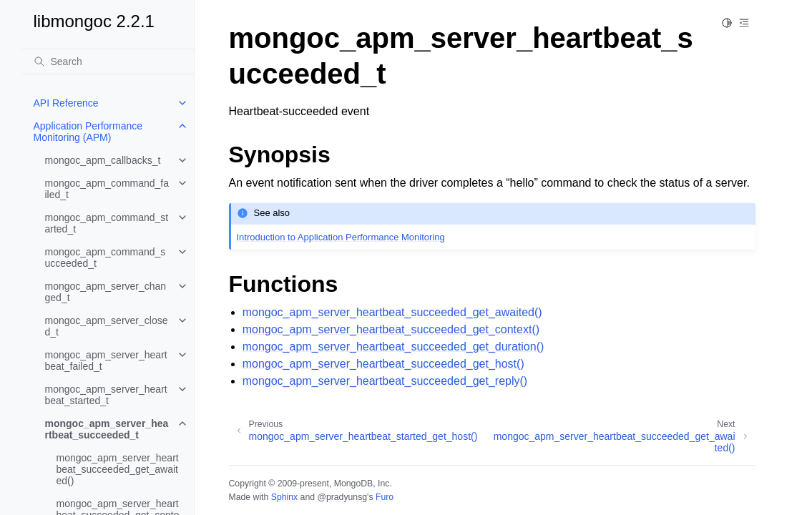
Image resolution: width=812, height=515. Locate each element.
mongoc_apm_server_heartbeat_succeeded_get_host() (383, 364)
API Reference (66, 103)
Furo (385, 497)
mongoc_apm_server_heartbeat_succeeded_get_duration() (393, 347)
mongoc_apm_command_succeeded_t (106, 257)
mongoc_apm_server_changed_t (106, 292)
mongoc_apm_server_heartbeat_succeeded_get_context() (391, 329)
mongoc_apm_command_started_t (107, 223)
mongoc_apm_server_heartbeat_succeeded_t (107, 429)
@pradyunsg (342, 497)
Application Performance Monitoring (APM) (88, 132)
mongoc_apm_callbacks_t (103, 160)
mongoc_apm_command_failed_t (107, 189)
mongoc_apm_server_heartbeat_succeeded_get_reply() (385, 381)
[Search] (108, 62)
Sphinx (284, 497)
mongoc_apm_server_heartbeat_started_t (106, 395)
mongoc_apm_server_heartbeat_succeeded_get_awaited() (118, 469)
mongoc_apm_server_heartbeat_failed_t (106, 360)
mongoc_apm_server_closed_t (107, 326)
